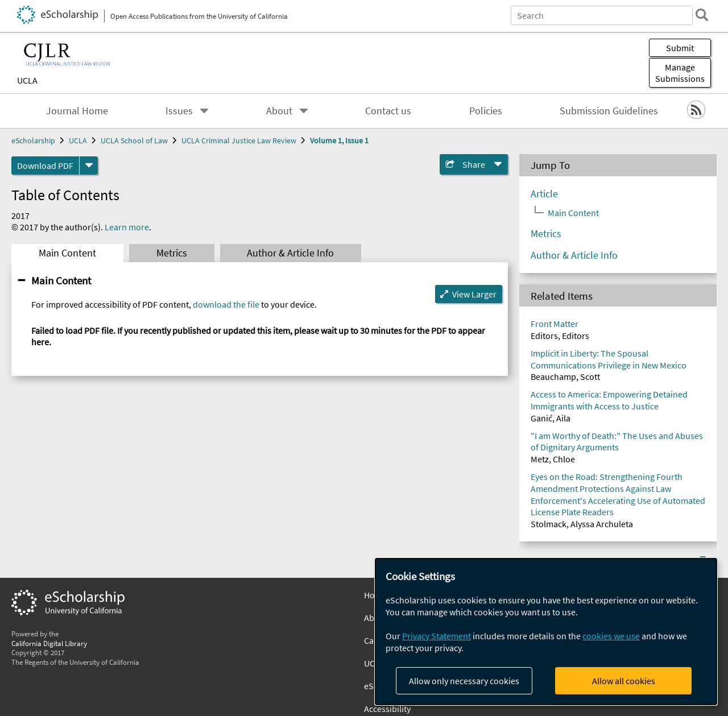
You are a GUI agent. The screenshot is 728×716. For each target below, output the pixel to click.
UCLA (27, 80)
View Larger (474, 294)
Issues (179, 111)
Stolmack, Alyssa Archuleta (582, 524)
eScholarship (33, 140)
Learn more (127, 227)
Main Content (67, 253)
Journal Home (77, 111)
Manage (680, 73)
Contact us (388, 111)
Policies (486, 111)
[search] (702, 15)
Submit (680, 48)
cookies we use (611, 636)
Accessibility (387, 709)
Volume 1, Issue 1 (339, 140)
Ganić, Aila (551, 418)
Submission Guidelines (609, 111)
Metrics (172, 253)
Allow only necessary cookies (464, 681)
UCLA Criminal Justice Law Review (239, 140)
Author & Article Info (290, 253)
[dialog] (546, 632)
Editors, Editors (560, 336)
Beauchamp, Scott (565, 376)
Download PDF (45, 165)
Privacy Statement (437, 636)
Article (544, 194)
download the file (226, 304)
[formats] (89, 165)
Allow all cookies (624, 681)
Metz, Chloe (553, 459)
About (279, 111)
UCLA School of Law (134, 140)
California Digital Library (49, 643)
